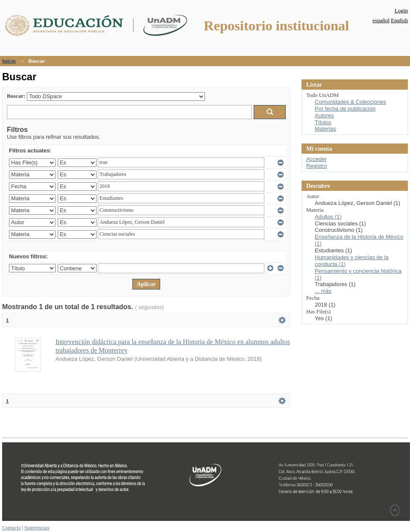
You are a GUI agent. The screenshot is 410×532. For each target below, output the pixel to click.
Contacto (12, 528)
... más (323, 291)
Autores (324, 115)
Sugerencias (37, 528)
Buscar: (16, 96)
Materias (325, 129)
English (399, 20)
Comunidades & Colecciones (350, 102)
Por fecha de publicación (345, 109)
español (381, 20)
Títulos (323, 122)
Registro (316, 166)
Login (401, 10)
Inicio (9, 61)
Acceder (316, 159)
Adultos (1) (328, 217)
